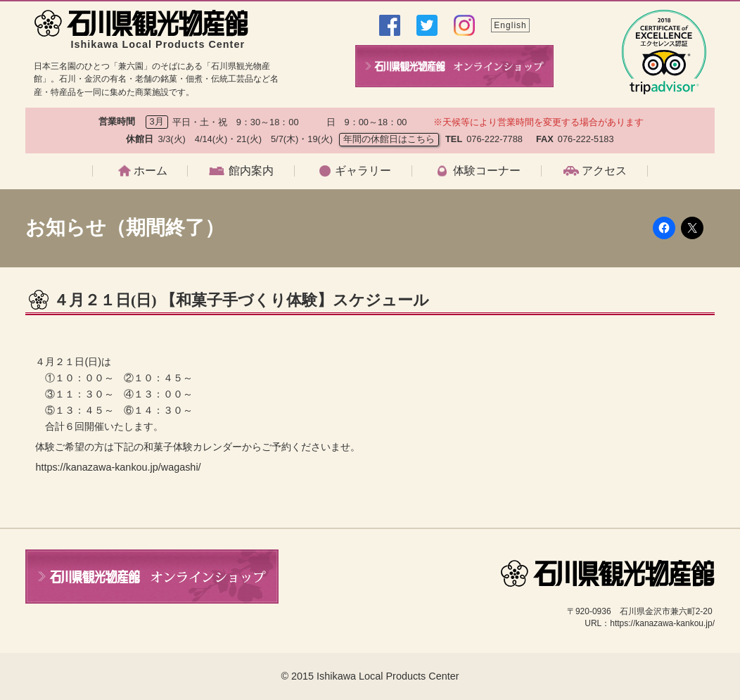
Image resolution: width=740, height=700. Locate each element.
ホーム (151, 171)
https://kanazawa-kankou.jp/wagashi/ (118, 467)
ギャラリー (363, 171)
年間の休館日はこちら (389, 139)
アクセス (604, 171)
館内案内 (251, 171)
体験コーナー (487, 171)
